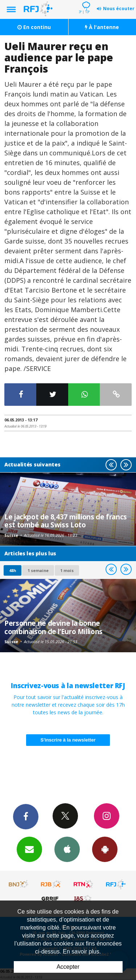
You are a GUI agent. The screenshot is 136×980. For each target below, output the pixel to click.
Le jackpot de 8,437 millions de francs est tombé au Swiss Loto (66, 521)
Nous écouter (119, 9)
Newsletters (29, 849)
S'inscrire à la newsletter (68, 740)
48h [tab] (13, 570)
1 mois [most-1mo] (67, 570)
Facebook (26, 816)
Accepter (68, 967)
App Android (105, 849)
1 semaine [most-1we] (38, 570)
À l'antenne (102, 27)
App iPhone (67, 849)
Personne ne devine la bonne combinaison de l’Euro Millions (53, 627)
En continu (34, 27)
